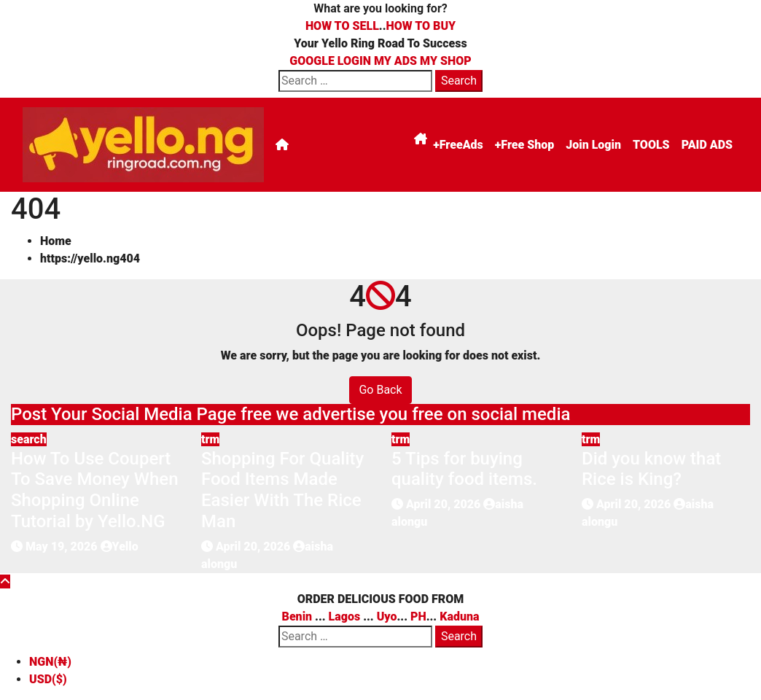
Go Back (380, 390)
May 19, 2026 (63, 547)
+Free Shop (524, 145)
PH (418, 617)
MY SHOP (446, 61)
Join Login (593, 145)
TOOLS (651, 145)
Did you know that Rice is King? (651, 469)
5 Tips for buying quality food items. (464, 469)
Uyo (387, 617)
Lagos (345, 617)
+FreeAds (458, 145)
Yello (120, 547)
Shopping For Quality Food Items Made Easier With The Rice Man (282, 490)
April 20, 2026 (254, 547)
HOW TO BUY (421, 26)
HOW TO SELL (342, 26)
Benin (297, 617)
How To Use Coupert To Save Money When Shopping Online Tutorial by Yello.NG (95, 490)
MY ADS (395, 61)
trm (210, 439)
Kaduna (459, 617)
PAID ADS (707, 145)
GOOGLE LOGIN (332, 61)
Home (56, 241)
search (29, 439)
